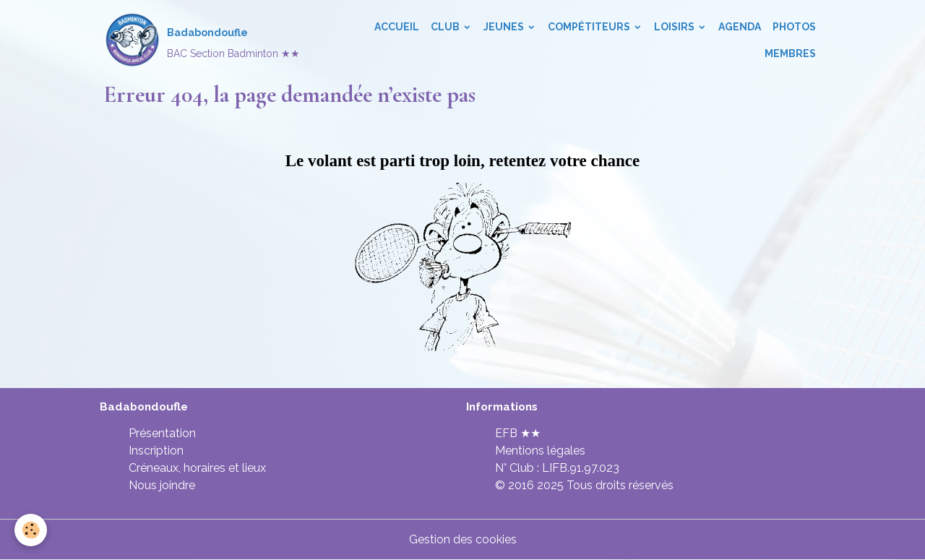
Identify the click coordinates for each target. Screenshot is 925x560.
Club (446, 27)
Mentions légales (540, 451)
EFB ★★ (518, 433)
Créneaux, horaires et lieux (197, 468)
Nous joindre (162, 485)
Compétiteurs (590, 27)
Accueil (397, 27)
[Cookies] (31, 530)
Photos (794, 27)
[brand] (201, 40)
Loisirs (675, 27)
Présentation (162, 433)
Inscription (156, 451)
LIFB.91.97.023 (581, 468)
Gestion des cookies (463, 539)
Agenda (740, 27)
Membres (790, 53)
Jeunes (505, 27)
